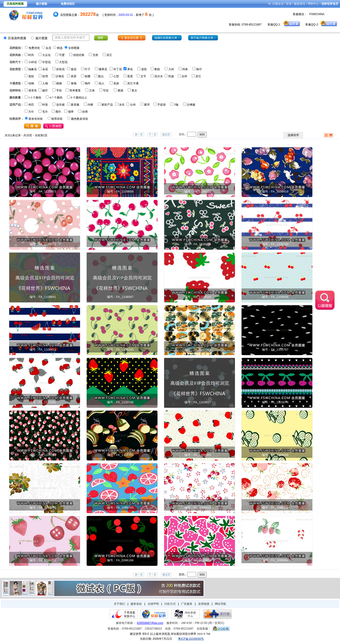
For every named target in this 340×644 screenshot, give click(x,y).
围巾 (58, 112)
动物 (31, 83)
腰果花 (103, 69)
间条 (185, 69)
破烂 (45, 90)
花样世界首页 (330, 4)
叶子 (88, 69)
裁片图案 (42, 4)
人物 (45, 83)
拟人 (102, 83)
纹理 (45, 76)
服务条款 (136, 604)
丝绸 (85, 112)
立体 (92, 90)
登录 (289, 4)
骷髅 (88, 76)
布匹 (31, 105)
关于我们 (119, 604)
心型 (116, 76)
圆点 (101, 76)
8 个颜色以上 (79, 98)
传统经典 (79, 55)
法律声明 (153, 604)
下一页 (152, 134)
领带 (71, 112)
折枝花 (60, 69)
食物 (74, 83)
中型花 (47, 62)
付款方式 (170, 604)
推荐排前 (57, 119)
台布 (133, 105)
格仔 (199, 69)
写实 (106, 90)
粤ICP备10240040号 (191, 639)
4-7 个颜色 (56, 98)
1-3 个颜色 (35, 98)
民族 (171, 76)
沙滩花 (60, 76)
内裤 (90, 105)
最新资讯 (300, 4)
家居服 (75, 105)
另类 (95, 55)
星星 (130, 76)
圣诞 (116, 83)
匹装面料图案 (15, 4)
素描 (120, 90)
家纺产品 (107, 105)
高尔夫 (159, 76)
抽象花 (33, 69)
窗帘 (147, 105)
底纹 (31, 76)
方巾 (31, 112)
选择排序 (293, 135)
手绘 (59, 90)
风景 (74, 76)
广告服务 (187, 604)
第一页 (139, 134)
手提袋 (161, 105)
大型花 (63, 62)
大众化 (47, 55)
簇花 (74, 69)
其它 (109, 55)
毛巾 (45, 112)
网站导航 (221, 604)
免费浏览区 (68, 4)
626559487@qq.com (150, 623)
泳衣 (122, 105)
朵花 (45, 69)
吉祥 (184, 76)
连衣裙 (60, 105)
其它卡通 (133, 83)
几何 (171, 69)
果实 (130, 69)
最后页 (166, 134)
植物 (59, 83)
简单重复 (75, 90)
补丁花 (118, 69)
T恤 (176, 105)
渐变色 (33, 90)
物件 (88, 83)
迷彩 (144, 69)
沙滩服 (191, 105)
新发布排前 (36, 119)
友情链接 (204, 604)
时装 (45, 105)
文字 (143, 76)
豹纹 (157, 69)
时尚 (31, 55)
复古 (134, 90)
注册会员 (278, 4)
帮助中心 (313, 4)
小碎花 (33, 62)
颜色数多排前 (80, 119)
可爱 (62, 55)
